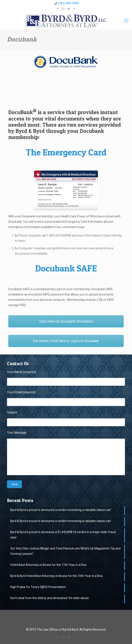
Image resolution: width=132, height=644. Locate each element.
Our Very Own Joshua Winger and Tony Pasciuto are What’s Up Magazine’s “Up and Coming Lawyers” (65, 551)
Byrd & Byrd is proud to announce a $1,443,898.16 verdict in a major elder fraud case (63, 535)
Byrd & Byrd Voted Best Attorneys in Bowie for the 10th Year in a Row (57, 576)
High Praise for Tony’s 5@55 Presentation (38, 587)
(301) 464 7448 (68, 3)
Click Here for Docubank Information (66, 321)
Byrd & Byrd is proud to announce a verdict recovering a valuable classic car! (61, 510)
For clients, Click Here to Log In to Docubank (66, 341)
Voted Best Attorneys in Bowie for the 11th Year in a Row (48, 565)
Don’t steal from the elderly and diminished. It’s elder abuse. (50, 598)
